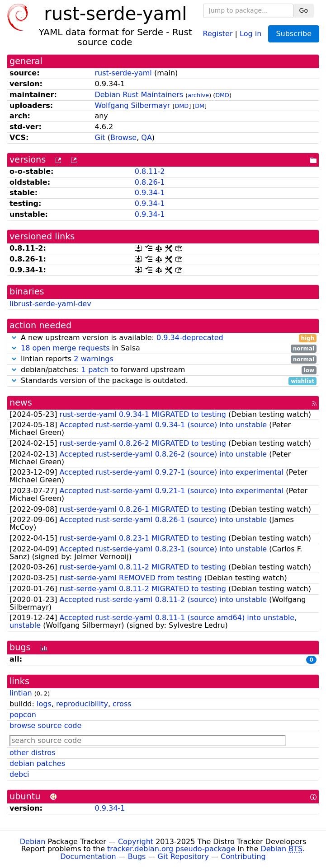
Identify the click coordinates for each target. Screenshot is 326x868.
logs (44, 704)
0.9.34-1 (150, 193)
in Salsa (163, 348)
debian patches (37, 763)
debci (19, 774)
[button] (14, 338)
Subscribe (294, 34)
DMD (222, 95)
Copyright (136, 842)
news (21, 403)
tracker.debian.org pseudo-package (171, 849)
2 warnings (94, 359)
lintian (21, 693)
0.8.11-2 (150, 171)
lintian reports (163, 359)
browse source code (45, 726)
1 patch (95, 370)
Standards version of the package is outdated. (163, 381)
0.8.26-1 (150, 182)
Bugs (137, 856)
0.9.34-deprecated (190, 338)
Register (218, 33)
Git (100, 138)
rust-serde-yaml (123, 73)
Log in (250, 33)
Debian (33, 842)
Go (304, 10)
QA (146, 138)
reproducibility (82, 704)
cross (122, 704)
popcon (23, 715)
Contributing (243, 856)
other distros (32, 753)
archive (198, 95)
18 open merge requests (65, 348)
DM (200, 106)
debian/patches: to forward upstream (163, 370)
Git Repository (183, 856)
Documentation (88, 856)
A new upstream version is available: (163, 338)
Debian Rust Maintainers (139, 95)
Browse (123, 138)
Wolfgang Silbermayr (132, 105)
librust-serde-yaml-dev (50, 304)
